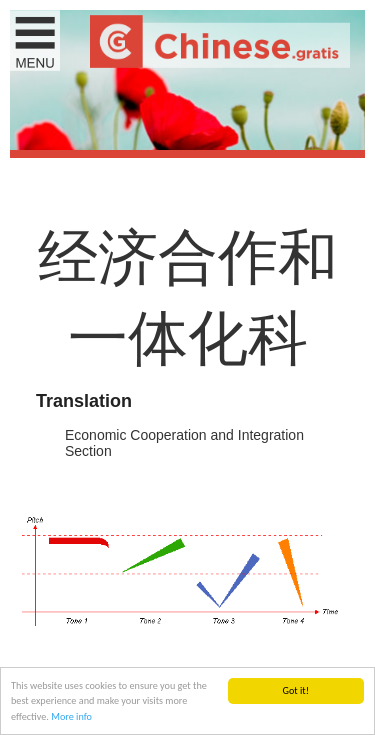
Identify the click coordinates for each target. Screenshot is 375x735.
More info (71, 717)
